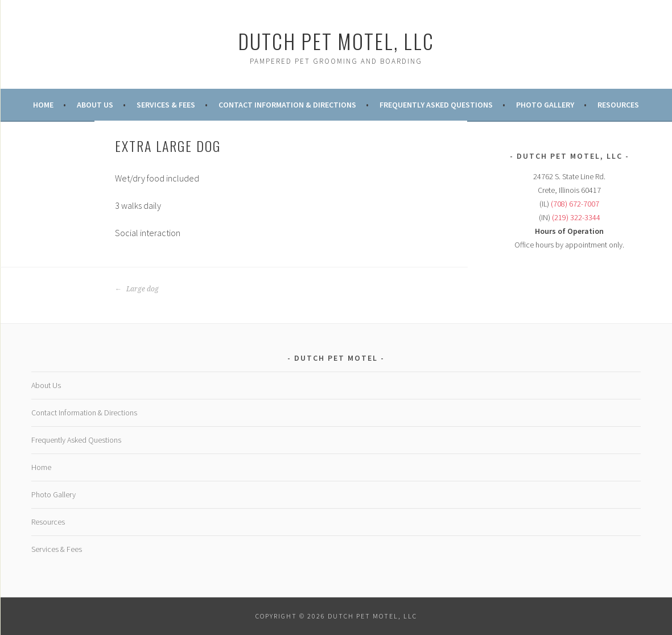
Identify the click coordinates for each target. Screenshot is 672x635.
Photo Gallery (545, 105)
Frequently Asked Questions (436, 105)
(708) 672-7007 (575, 204)
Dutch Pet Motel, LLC (336, 41)
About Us (95, 105)
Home (43, 105)
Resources (618, 105)
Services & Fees (166, 105)
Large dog (137, 289)
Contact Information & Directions (287, 105)
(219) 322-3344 (576, 217)
